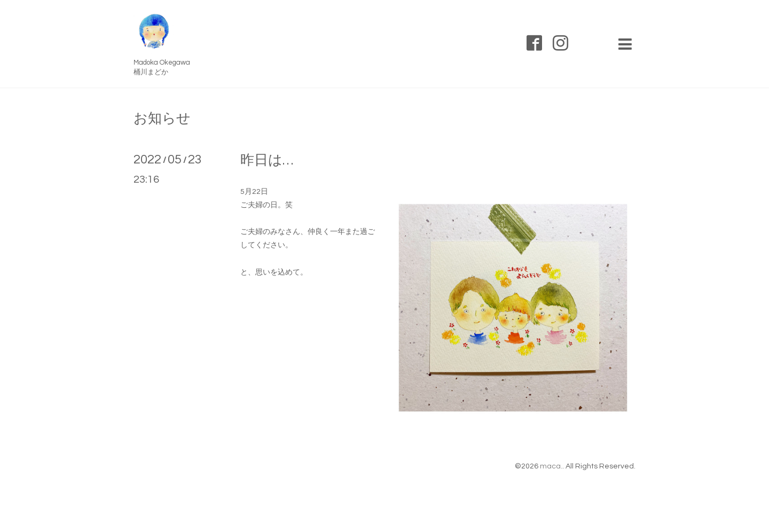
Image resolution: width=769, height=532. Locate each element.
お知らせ (162, 119)
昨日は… (267, 160)
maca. (551, 466)
